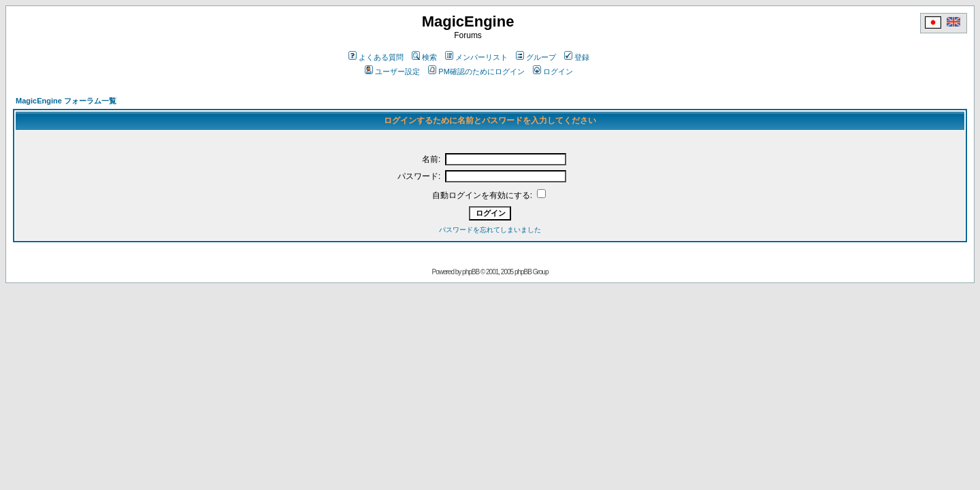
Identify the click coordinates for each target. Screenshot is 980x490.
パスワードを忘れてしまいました (490, 230)
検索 (424, 57)
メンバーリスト (476, 57)
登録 (577, 57)
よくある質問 (376, 57)
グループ (536, 57)
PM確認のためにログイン (476, 71)
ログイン (553, 71)
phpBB (471, 272)
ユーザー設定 (392, 71)
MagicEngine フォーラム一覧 (66, 101)
